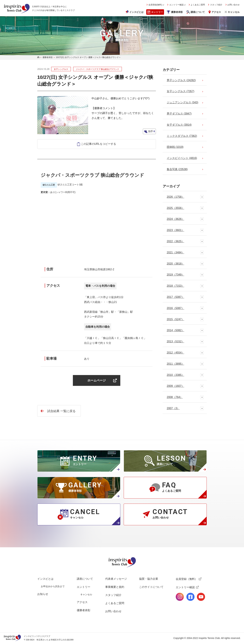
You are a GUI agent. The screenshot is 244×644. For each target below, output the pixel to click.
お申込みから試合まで (53, 586)
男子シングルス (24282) (181, 80)
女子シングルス (61, 69)
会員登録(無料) (155, 5)
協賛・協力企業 (149, 579)
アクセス (216, 12)
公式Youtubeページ (201, 597)
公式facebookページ (190, 597)
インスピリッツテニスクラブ (17, 9)
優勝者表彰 (177, 12)
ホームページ (97, 380)
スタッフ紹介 (216, 5)
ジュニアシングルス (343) (182, 102)
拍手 (151, 131)
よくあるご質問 (198, 5)
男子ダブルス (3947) (179, 114)
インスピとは (136, 12)
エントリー (157, 12)
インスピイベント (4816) (182, 158)
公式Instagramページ (180, 597)
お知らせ (43, 594)
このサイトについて (151, 587)
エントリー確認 (176, 5)
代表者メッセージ (116, 579)
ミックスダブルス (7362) (182, 136)
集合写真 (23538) (177, 169)
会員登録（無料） (187, 579)
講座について (198, 12)
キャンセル (234, 12)
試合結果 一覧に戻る (61, 411)
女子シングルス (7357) (181, 91)
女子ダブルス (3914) (179, 125)
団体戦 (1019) (175, 147)
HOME (38, 57)
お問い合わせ (233, 5)
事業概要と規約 (115, 587)
